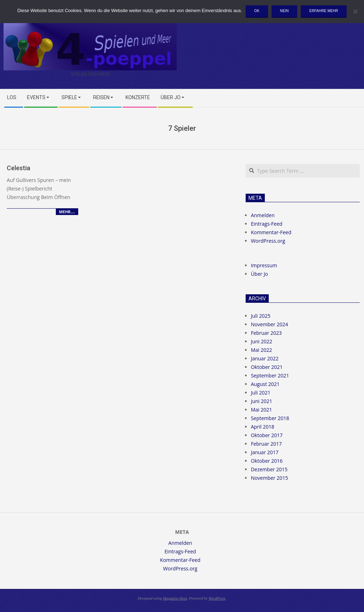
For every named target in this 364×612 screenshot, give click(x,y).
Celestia (18, 168)
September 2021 (270, 375)
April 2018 (263, 427)
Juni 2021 (262, 401)
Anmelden (263, 215)
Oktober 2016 (267, 461)
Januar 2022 (265, 358)
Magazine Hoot (175, 598)
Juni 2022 (262, 341)
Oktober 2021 (267, 367)
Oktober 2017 (267, 435)
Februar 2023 (266, 333)
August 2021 (265, 384)
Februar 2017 (266, 444)
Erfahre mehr (324, 11)
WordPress (217, 598)
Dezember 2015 (269, 469)
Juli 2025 (261, 316)
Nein (284, 11)
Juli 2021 (261, 393)
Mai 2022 (262, 350)
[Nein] (355, 11)
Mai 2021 (262, 410)
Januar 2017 (265, 452)
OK (257, 11)
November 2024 (270, 324)
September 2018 (270, 418)
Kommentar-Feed (271, 232)
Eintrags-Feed (267, 224)
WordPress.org (268, 241)
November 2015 (270, 478)
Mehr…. (67, 212)
